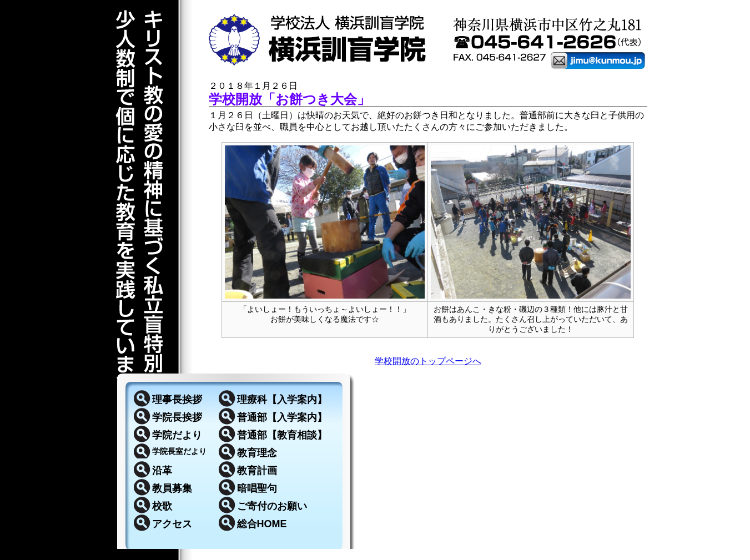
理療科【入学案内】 (282, 400)
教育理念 (257, 453)
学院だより (177, 435)
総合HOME (262, 524)
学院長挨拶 (177, 417)
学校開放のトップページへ (428, 361)
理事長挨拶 (177, 400)
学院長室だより (179, 451)
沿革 (162, 471)
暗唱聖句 (257, 488)
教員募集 (172, 488)
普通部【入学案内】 (282, 417)
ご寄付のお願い (272, 506)
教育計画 (257, 471)
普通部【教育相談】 (282, 435)
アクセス (172, 524)
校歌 (162, 506)
